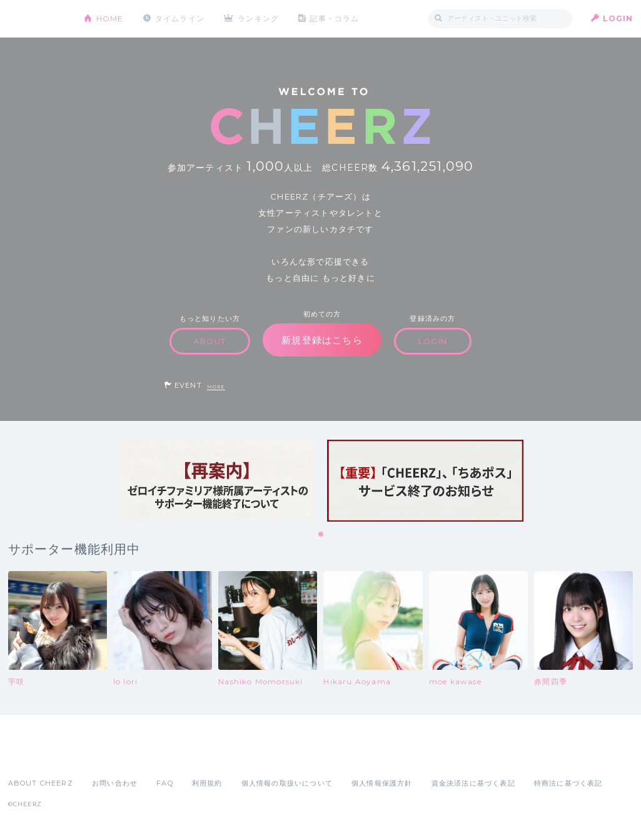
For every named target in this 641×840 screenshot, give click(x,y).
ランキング (258, 18)
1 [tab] (321, 535)
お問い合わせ (115, 783)
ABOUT (210, 341)
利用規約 (207, 783)
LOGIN (618, 18)
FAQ (165, 783)
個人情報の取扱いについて (287, 783)
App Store (37, 756)
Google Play (103, 756)
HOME (110, 18)
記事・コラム (334, 18)
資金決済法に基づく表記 (473, 783)
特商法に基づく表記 (568, 783)
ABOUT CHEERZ (41, 783)
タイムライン (180, 18)
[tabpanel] (216, 481)
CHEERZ (37, 19)
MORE (216, 387)
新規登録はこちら (322, 340)
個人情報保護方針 (382, 783)
